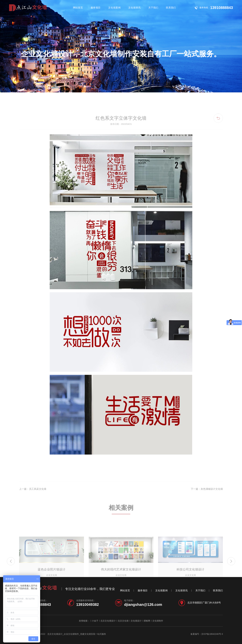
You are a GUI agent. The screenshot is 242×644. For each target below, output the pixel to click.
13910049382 (88, 605)
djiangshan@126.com (143, 605)
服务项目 (96, 8)
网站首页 (78, 8)
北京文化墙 (123, 621)
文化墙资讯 (134, 8)
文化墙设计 (136, 621)
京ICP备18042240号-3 (212, 634)
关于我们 (153, 8)
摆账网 (147, 621)
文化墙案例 (114, 8)
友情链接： (84, 621)
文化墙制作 (158, 621)
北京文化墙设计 (108, 621)
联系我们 (171, 8)
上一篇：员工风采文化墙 (33, 500)
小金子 (95, 621)
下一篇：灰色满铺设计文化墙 (207, 500)
